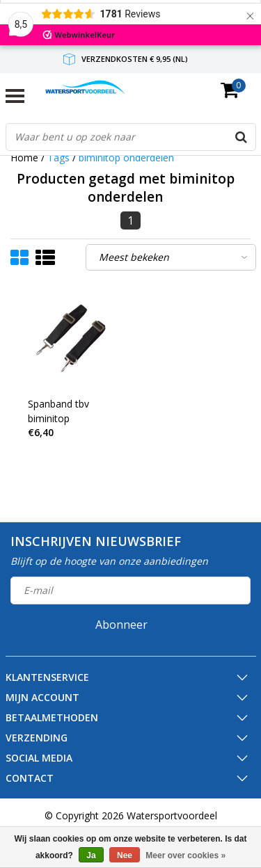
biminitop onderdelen (126, 158)
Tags (58, 158)
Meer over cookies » (185, 855)
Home (24, 158)
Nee (125, 855)
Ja (91, 855)
